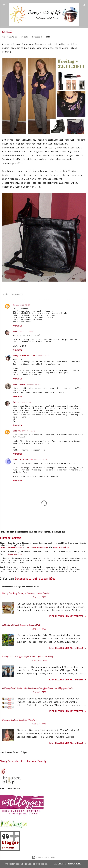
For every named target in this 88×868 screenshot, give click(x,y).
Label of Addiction (23, 459)
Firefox (5, 538)
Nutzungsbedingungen (38, 547)
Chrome (16, 538)
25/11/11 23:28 (43, 356)
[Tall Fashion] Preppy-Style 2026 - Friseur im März (28, 656)
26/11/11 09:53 (24, 402)
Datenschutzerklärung (11, 547)
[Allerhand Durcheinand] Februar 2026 (21, 625)
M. (14, 305)
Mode (6, 294)
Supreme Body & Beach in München (19, 720)
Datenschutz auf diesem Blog (35, 579)
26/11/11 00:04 (33, 384)
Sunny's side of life (24, 356)
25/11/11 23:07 (26, 331)
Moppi (16, 331)
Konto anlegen (15, 554)
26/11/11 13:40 (28, 431)
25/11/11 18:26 (23, 305)
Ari (15, 402)
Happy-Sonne (19, 384)
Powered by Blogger (44, 857)
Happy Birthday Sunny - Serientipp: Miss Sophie (26, 593)
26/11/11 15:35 (40, 460)
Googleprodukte (61, 547)
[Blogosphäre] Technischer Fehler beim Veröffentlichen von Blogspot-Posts (37, 688)
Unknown (17, 431)
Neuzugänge (17, 294)
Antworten (17, 326)
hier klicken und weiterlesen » (67, 616)
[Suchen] (84, 6)
